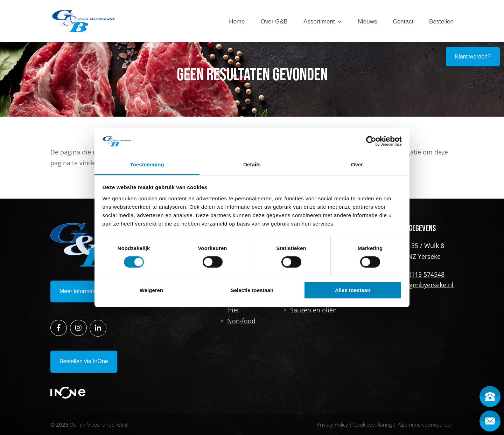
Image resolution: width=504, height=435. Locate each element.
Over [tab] (357, 164)
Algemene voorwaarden (426, 424)
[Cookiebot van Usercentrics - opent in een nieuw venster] (371, 141)
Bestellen (441, 22)
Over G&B (274, 22)
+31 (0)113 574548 (418, 274)
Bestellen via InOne (84, 361)
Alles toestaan (353, 290)
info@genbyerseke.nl (423, 285)
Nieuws (367, 22)
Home (237, 22)
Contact (403, 22)
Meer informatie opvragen (91, 291)
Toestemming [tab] (147, 164)
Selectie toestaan (252, 290)
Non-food (238, 321)
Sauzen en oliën (310, 310)
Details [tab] (252, 164)
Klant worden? (473, 57)
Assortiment (319, 22)
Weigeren (151, 290)
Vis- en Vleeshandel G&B (99, 424)
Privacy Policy (332, 424)
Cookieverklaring (373, 424)
